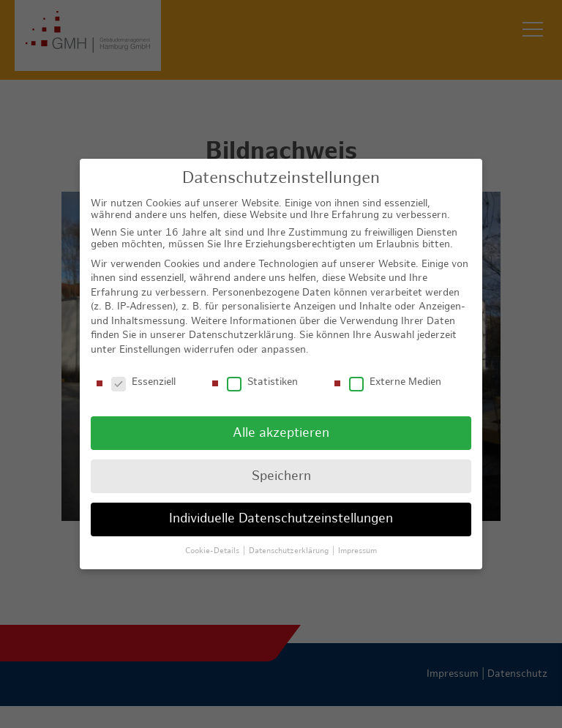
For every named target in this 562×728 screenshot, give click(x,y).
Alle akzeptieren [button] (281, 432)
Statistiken (262, 382)
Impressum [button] (357, 550)
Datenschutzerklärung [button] (290, 550)
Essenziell (143, 382)
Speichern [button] (281, 475)
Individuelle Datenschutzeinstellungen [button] (281, 518)
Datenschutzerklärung (241, 335)
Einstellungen (150, 349)
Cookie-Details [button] (213, 550)
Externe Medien (395, 382)
